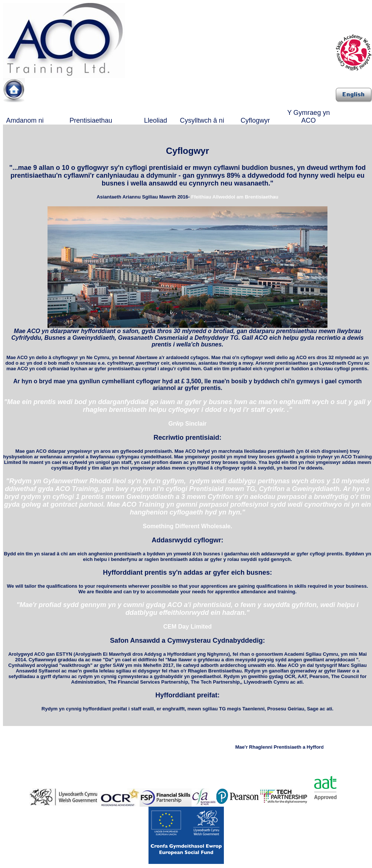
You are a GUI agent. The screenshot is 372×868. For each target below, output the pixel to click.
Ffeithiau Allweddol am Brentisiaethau (235, 197)
